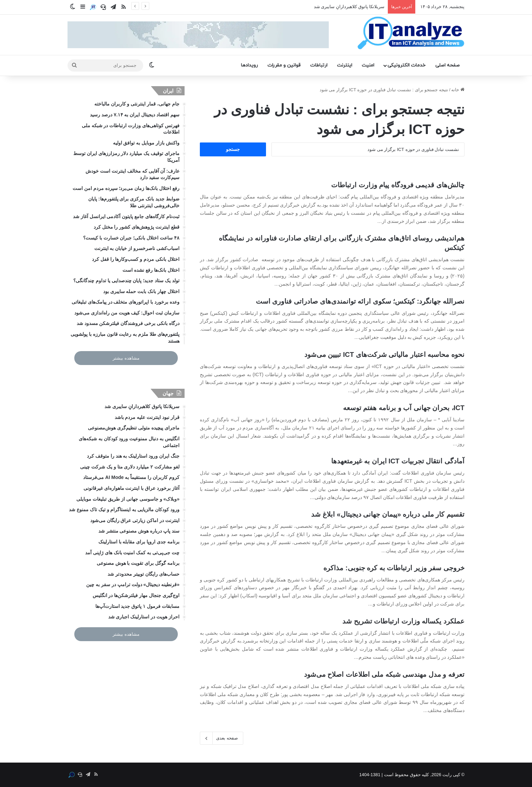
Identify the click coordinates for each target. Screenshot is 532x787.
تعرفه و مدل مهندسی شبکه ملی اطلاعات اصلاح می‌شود (384, 674)
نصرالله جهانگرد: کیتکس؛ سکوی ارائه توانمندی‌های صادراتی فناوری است (360, 301)
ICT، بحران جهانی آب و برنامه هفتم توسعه (404, 408)
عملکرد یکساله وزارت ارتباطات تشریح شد (403, 621)
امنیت (368, 65)
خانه (458, 90)
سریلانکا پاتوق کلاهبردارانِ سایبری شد (349, 7)
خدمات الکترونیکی (406, 65)
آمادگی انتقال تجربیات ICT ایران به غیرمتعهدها (398, 461)
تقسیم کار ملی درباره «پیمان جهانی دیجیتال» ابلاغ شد (388, 514)
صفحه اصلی (448, 65)
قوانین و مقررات (284, 65)
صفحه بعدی (222, 738)
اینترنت (345, 65)
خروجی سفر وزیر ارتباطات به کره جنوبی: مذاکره (394, 568)
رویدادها (249, 65)
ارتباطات (319, 65)
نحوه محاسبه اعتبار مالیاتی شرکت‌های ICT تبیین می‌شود (384, 354)
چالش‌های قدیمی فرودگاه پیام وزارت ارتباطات (398, 185)
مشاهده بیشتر (126, 358)
